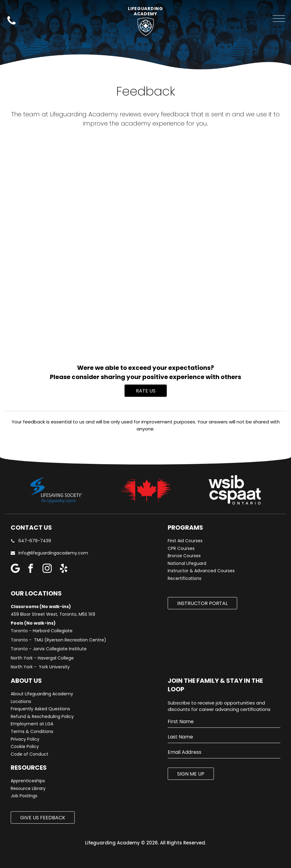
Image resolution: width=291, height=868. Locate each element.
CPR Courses (181, 549)
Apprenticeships (28, 781)
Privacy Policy (25, 739)
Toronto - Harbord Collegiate (42, 631)
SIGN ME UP (191, 774)
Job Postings (24, 796)
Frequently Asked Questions (40, 709)
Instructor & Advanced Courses (201, 571)
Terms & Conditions (32, 732)
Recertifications (185, 579)
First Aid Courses (185, 541)
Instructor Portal (202, 603)
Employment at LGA (32, 724)
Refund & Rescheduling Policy (42, 717)
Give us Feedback (43, 818)
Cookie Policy (25, 747)
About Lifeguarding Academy (42, 694)
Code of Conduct (30, 754)
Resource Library (28, 789)
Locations (21, 702)
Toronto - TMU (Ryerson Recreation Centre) (58, 640)
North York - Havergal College (42, 658)
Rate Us (146, 391)
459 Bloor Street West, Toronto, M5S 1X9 (53, 614)
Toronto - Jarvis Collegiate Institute (49, 649)
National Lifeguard (187, 564)
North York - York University (40, 667)
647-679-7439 (31, 541)
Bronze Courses (184, 556)
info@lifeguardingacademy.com (53, 553)
